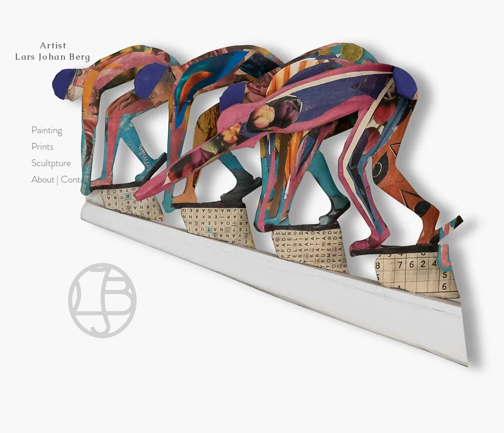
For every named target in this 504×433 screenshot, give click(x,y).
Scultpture (49, 163)
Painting (47, 130)
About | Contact (49, 179)
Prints (42, 146)
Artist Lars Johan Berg (53, 51)
